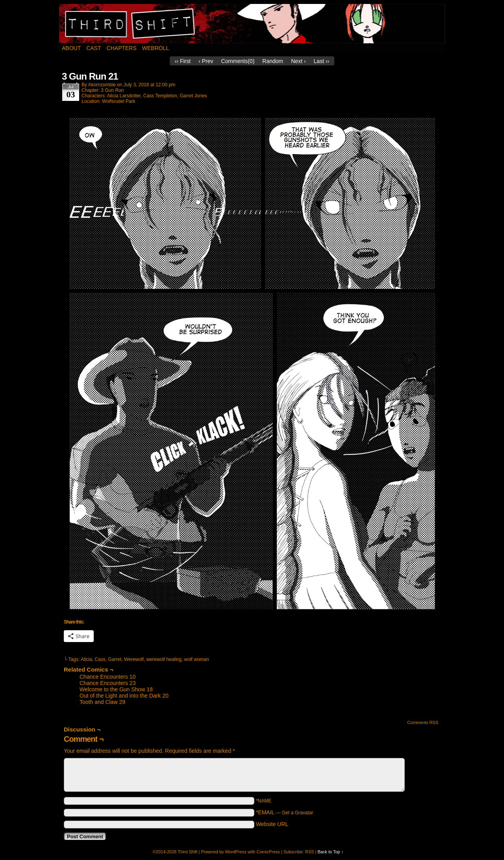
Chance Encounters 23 (107, 683)
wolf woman (197, 659)
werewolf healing (164, 659)
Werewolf (134, 659)
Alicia (86, 659)
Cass (100, 659)
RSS (310, 852)
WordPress (236, 852)
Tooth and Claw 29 (102, 702)
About (71, 48)
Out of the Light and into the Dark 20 (124, 696)
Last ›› (322, 61)
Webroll (156, 48)
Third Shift (252, 24)
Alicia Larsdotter (124, 96)
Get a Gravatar (297, 813)
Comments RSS (423, 722)
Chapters (122, 48)
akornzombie (102, 85)
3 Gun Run (112, 90)
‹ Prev (206, 61)
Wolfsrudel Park (119, 101)
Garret (115, 659)
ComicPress (268, 852)
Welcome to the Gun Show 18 (116, 689)
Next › (298, 61)
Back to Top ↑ (330, 852)
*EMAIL (285, 812)
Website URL (272, 824)
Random (273, 61)
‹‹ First (183, 61)
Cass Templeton (160, 96)
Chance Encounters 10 (107, 677)
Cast (94, 48)
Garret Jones (193, 96)
